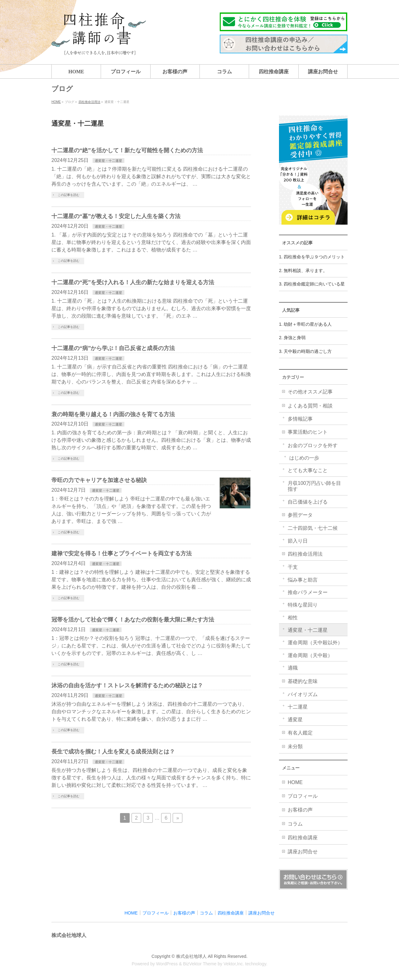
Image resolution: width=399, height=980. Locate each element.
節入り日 (298, 541)
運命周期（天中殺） (310, 655)
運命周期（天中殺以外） (315, 643)
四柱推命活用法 (305, 554)
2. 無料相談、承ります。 (303, 271)
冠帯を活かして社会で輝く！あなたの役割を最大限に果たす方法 (133, 620)
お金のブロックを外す (313, 445)
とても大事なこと (308, 470)
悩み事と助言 (303, 580)
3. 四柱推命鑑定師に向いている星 (312, 284)
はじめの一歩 (304, 458)
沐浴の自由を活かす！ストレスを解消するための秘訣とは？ (127, 685)
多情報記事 (300, 419)
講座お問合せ (303, 852)
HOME (295, 782)
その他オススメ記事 (310, 392)
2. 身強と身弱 (292, 338)
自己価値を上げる (308, 502)
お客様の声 (300, 810)
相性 (293, 618)
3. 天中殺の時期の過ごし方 (305, 351)
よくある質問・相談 (310, 406)
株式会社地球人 (191, 956)
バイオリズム (303, 694)
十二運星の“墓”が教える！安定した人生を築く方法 (116, 216)
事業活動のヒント (308, 432)
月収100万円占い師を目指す (314, 486)
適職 (293, 668)
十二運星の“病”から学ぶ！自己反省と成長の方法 (113, 348)
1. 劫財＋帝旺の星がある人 (305, 324)
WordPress (167, 964)
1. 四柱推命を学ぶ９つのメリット (312, 257)
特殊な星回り (303, 605)
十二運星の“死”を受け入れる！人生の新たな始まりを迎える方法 (133, 282)
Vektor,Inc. (234, 964)
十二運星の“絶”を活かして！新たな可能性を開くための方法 (127, 150)
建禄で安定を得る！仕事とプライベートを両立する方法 (122, 553)
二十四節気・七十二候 (313, 528)
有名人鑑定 (300, 733)
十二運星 (298, 707)
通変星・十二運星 (108, 161)
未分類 (295, 746)
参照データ (300, 515)
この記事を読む (69, 195)
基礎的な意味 (303, 681)
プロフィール (303, 796)
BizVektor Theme (200, 964)
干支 (293, 567)
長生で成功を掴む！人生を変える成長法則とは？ (113, 752)
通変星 (295, 720)
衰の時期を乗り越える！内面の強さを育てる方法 (113, 414)
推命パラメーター (308, 592)
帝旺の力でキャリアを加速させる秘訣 (99, 480)
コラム (295, 824)
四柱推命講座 (303, 838)
